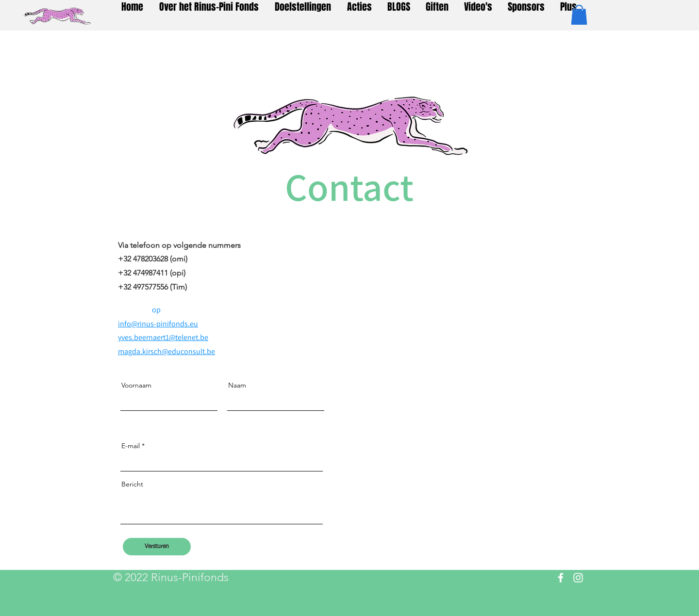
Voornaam (136, 385)
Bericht (132, 484)
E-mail (131, 446)
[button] (579, 15)
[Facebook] (561, 578)
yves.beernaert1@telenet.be (163, 337)
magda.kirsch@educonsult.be (166, 351)
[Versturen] (157, 547)
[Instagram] (578, 578)
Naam (237, 385)
